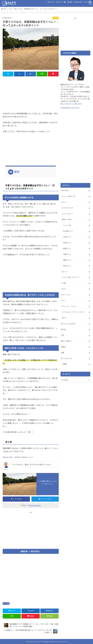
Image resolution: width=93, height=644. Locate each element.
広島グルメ (67, 241)
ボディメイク (66, 292)
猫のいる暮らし (67, 337)
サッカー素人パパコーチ (71, 275)
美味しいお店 (67, 219)
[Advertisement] (31, 94)
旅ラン (64, 315)
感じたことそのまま (68, 320)
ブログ (63, 286)
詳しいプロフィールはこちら (71, 104)
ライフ (63, 298)
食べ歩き (70, 2)
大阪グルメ (67, 236)
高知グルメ (67, 264)
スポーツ (64, 269)
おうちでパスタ (78, 2)
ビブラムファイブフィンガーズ (73, 309)
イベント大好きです (68, 196)
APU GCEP (65, 190)
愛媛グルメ (67, 247)
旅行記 (63, 326)
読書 (65, 2)
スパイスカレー (88, 2)
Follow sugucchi (35, 505)
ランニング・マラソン (69, 303)
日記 (63, 332)
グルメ (63, 202)
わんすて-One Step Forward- (45, 641)
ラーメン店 (67, 224)
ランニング (59, 2)
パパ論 (7, 603)
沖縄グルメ (67, 253)
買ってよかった (67, 354)
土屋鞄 (64, 360)
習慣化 (63, 343)
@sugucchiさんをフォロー (70, 108)
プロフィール (51, 2)
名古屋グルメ (68, 230)
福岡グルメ (67, 258)
